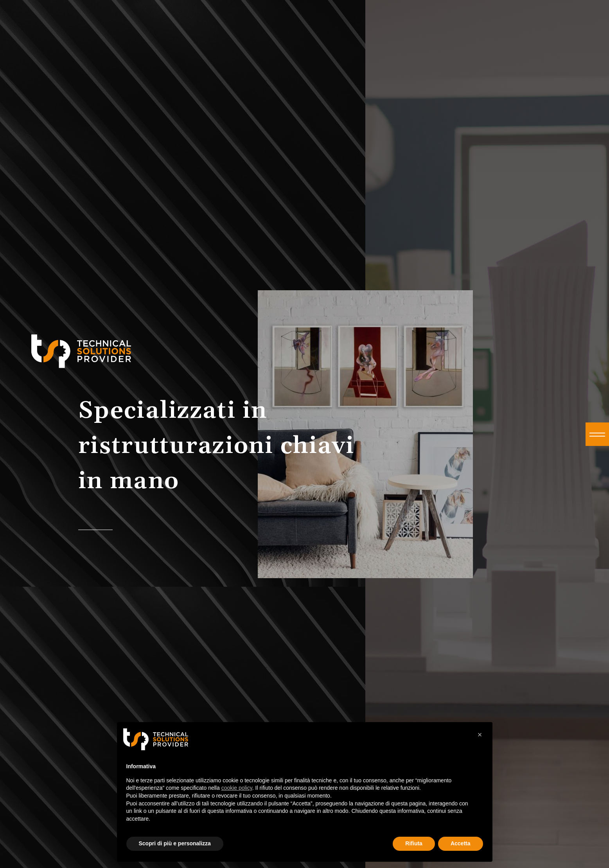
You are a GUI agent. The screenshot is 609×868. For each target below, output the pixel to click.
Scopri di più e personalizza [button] (175, 843)
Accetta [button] (461, 843)
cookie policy (237, 788)
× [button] (480, 735)
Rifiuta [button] (414, 843)
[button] (597, 434)
